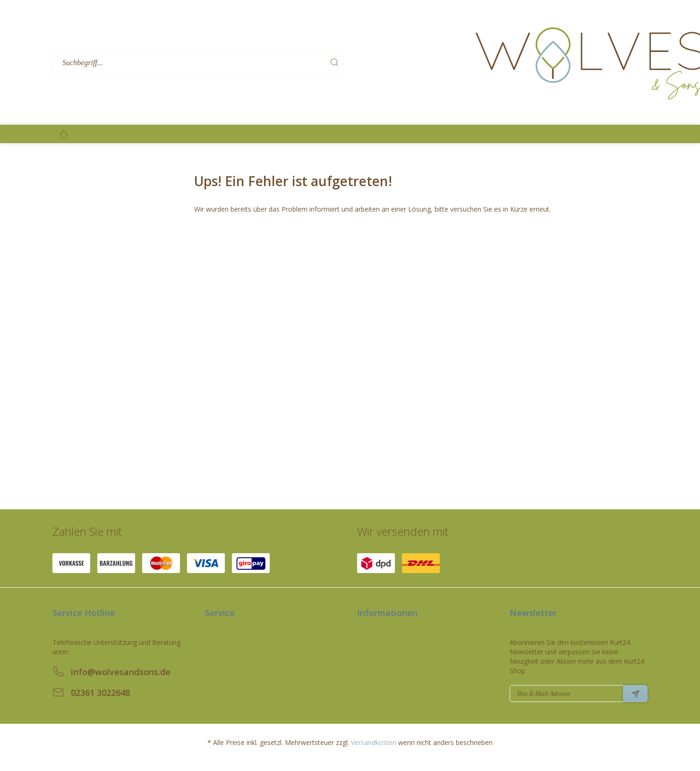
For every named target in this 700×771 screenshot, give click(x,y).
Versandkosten (374, 742)
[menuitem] (261, 63)
